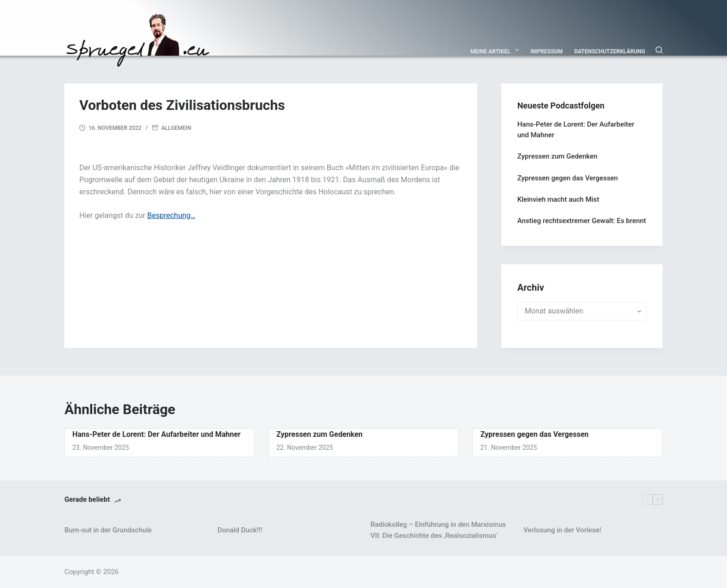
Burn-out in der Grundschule (108, 530)
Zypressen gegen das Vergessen (568, 178)
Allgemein (176, 128)
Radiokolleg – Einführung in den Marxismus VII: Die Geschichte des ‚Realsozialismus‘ (438, 530)
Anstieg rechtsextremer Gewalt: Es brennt (582, 221)
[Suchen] (659, 50)
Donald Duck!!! (240, 530)
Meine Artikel (497, 50)
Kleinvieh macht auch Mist (558, 199)
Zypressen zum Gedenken (558, 156)
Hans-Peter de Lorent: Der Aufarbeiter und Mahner (156, 434)
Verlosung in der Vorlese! (562, 530)
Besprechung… (171, 215)
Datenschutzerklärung (610, 51)
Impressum (546, 51)
